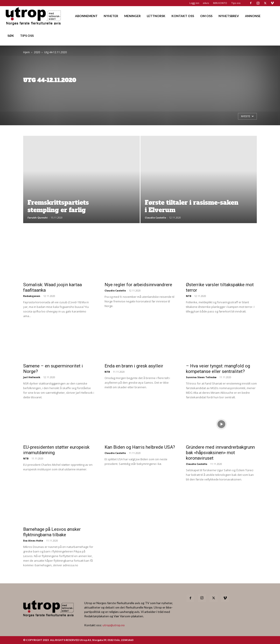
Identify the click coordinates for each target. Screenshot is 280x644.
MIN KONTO (220, 3)
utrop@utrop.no (114, 625)
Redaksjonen (32, 296)
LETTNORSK (156, 16)
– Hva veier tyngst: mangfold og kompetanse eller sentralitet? (218, 369)
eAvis (206, 3)
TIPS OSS (27, 36)
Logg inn (194, 3)
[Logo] (34, 16)
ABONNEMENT (86, 16)
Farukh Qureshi (38, 218)
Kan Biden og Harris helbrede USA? (140, 447)
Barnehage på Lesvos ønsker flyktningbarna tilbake (52, 532)
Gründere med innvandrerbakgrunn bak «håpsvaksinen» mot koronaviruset (220, 453)
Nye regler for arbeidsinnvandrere (138, 285)
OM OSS (206, 16)
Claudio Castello (155, 218)
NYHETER (111, 16)
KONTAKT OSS (183, 16)
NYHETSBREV (229, 16)
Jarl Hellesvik (32, 377)
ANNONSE (253, 16)
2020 (37, 52)
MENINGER (132, 16)
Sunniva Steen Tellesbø (201, 377)
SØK (11, 36)
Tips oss (236, 3)
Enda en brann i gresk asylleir (134, 366)
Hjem (26, 52)
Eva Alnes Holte (33, 541)
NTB (189, 296)
